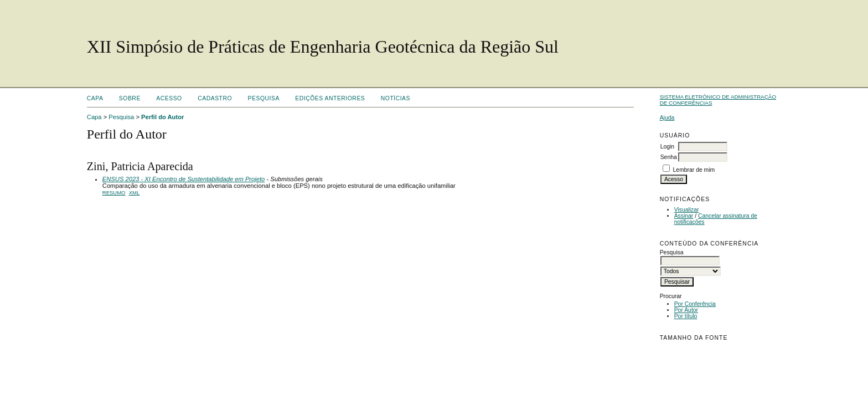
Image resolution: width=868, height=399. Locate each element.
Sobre (130, 98)
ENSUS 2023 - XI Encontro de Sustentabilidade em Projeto (184, 179)
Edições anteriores (330, 98)
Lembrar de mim (694, 170)
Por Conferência (695, 304)
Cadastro (215, 98)
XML (135, 193)
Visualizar (687, 210)
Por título (686, 316)
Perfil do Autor (162, 117)
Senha (669, 157)
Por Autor (686, 310)
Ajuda (667, 118)
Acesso (169, 98)
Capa (95, 98)
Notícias (396, 98)
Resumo (114, 193)
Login (667, 147)
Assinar (684, 216)
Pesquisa (264, 98)
